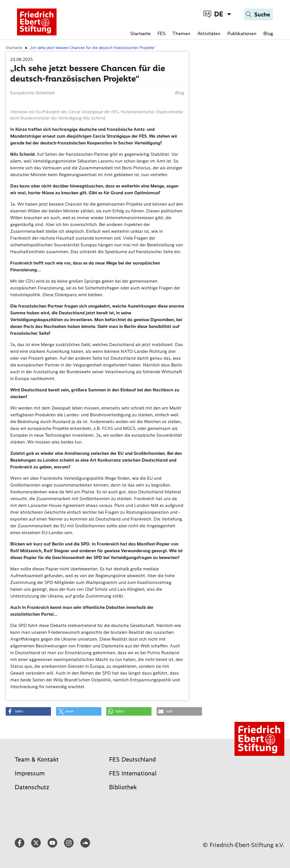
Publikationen (242, 33)
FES (162, 33)
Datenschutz (32, 787)
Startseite (140, 33)
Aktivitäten (209, 33)
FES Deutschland (132, 759)
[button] (28, 711)
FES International (133, 773)
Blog (268, 33)
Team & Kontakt (37, 759)
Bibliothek (123, 787)
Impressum (30, 773)
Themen (182, 33)
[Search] (258, 14)
